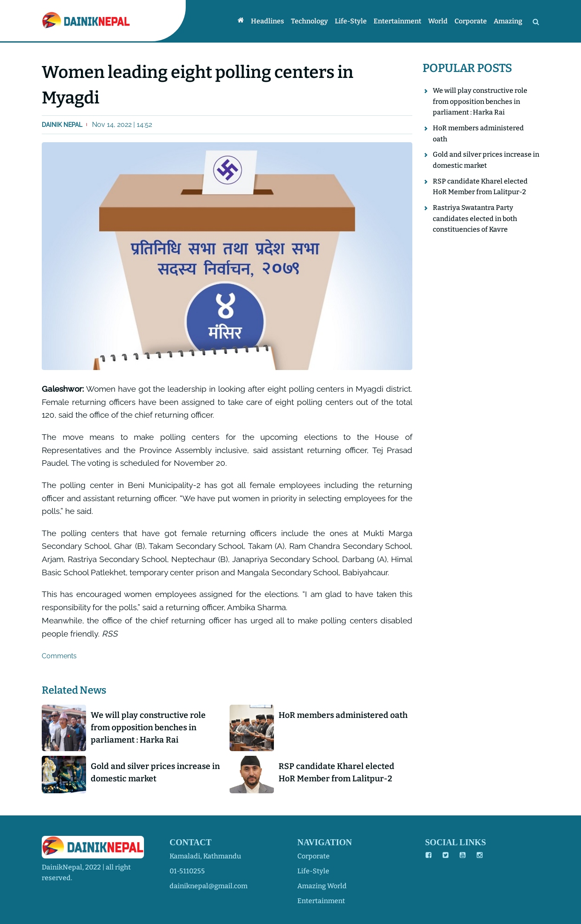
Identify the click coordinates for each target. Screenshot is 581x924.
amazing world (322, 886)
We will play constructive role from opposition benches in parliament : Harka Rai (148, 727)
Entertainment (397, 21)
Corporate (471, 21)
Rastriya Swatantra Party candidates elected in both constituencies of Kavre (475, 218)
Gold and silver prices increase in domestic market (155, 772)
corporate (314, 856)
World (438, 21)
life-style (313, 871)
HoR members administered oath (343, 715)
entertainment (321, 901)
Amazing (508, 21)
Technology (309, 21)
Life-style (351, 21)
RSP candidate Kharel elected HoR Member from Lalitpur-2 (337, 772)
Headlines (267, 21)
